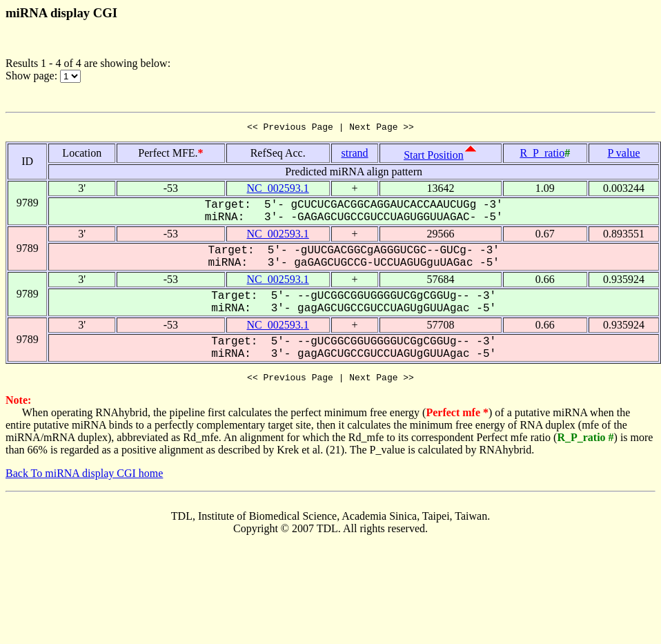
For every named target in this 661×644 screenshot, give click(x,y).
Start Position (434, 157)
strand (354, 155)
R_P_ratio (542, 155)
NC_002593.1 (278, 190)
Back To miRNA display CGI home (84, 477)
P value (624, 155)
